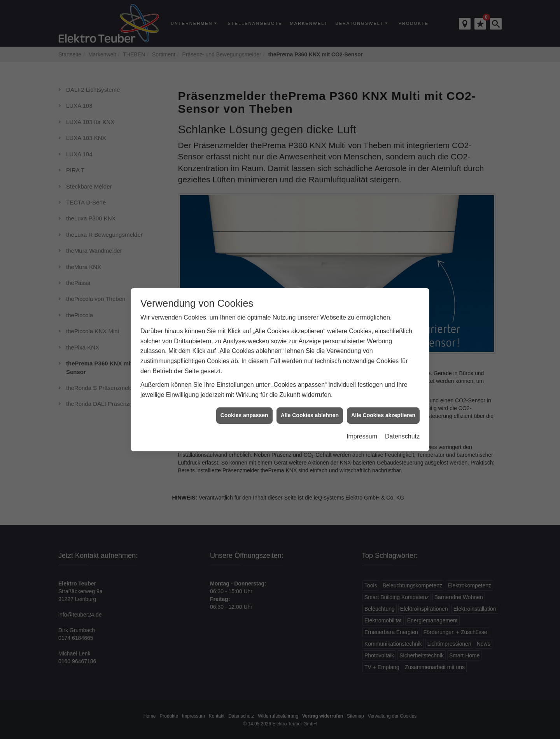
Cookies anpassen (244, 406)
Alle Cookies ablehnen (310, 406)
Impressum (362, 427)
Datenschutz (402, 427)
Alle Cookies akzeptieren (383, 406)
